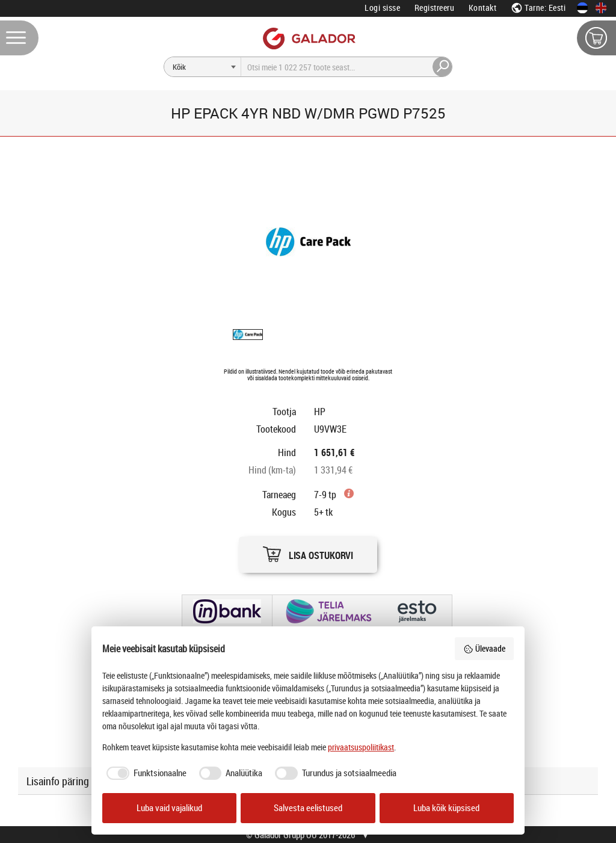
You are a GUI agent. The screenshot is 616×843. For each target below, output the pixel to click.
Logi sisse (382, 8)
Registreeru (435, 8)
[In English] (601, 8)
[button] (308, 551)
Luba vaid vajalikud (169, 808)
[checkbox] (144, 773)
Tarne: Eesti (538, 8)
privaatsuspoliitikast (361, 747)
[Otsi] (203, 67)
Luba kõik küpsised (446, 808)
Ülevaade (484, 648)
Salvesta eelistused (308, 808)
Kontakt (483, 8)
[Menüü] (19, 38)
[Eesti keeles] (582, 8)
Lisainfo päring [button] (58, 781)
